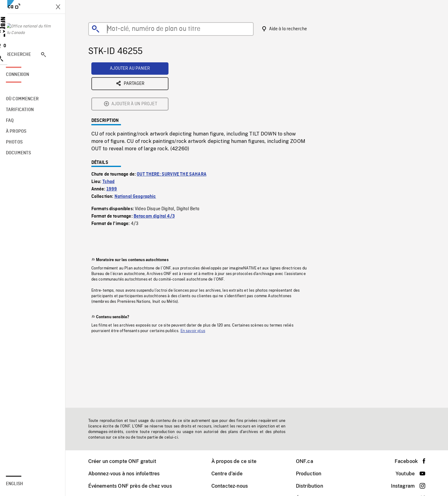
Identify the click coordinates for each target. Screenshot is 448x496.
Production (313, 474)
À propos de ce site (238, 461)
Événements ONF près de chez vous (134, 486)
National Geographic (139, 148)
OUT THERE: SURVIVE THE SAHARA (176, 126)
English (23, 484)
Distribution (313, 486)
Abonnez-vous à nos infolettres (128, 474)
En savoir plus (197, 283)
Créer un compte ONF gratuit (126, 461)
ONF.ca (309, 461)
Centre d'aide (231, 474)
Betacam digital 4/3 (158, 168)
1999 (116, 141)
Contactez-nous (234, 486)
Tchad (113, 134)
